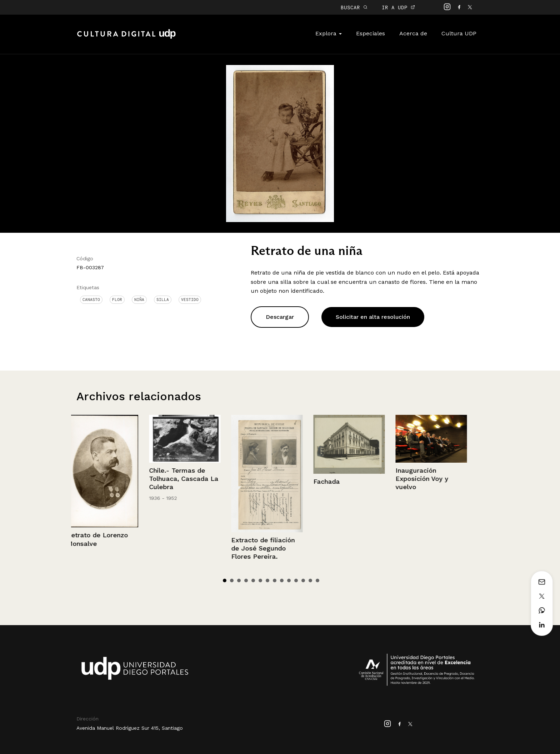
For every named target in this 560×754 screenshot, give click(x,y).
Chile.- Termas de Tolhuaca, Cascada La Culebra (188, 479)
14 (317, 580)
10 (289, 580)
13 (310, 580)
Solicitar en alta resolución (373, 317)
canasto (91, 300)
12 (303, 580)
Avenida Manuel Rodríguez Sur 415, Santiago (130, 728)
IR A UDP (398, 7)
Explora (329, 33)
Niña (139, 300)
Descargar (280, 317)
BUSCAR (354, 7)
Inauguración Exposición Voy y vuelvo (426, 479)
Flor (117, 300)
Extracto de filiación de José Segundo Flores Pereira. (267, 548)
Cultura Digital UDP (126, 38)
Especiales (371, 33)
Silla (163, 300)
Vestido (190, 300)
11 (296, 580)
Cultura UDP (459, 33)
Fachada (331, 481)
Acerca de (413, 33)
